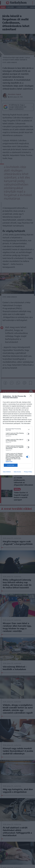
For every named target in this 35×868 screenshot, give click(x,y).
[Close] (31, 396)
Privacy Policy (28, 472)
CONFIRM (11, 465)
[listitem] (17, 429)
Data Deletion (7, 472)
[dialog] (17, 434)
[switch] (28, 434)
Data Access (17, 472)
